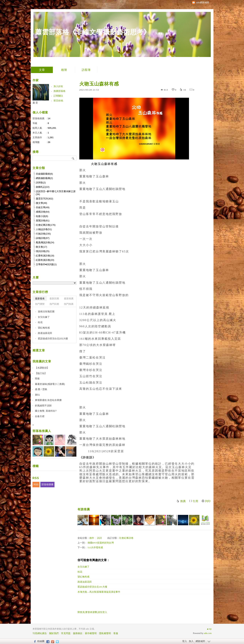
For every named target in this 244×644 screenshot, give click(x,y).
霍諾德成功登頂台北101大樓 (92, 587)
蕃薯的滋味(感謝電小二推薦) (50, 384)
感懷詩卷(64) (43, 212)
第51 (37, 395)
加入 (191, 641)
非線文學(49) (43, 207)
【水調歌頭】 (42, 368)
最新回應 (54, 299)
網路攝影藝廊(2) (44, 178)
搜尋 (73, 158)
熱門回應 (54, 304)
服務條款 (78, 633)
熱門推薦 (69, 304)
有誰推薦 (84, 509)
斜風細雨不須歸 (43, 406)
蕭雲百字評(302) (45, 199)
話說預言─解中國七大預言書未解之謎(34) (56, 193)
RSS (36, 484)
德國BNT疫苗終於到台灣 (101, 543)
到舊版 (159, 34)
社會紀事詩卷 (126, 538)
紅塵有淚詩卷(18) (45, 256)
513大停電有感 (95, 547)
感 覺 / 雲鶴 (41, 389)
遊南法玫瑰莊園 (46, 311)
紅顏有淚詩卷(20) (45, 260)
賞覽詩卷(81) (43, 221)
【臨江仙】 (41, 373)
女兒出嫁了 (83, 567)
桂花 (80, 572)
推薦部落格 (59, 91)
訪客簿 (86, 70)
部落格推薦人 (42, 431)
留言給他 (58, 101)
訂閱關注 (58, 96)
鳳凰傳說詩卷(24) (45, 242)
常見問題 (66, 633)
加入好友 (58, 86)
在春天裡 (40, 416)
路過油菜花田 (85, 582)
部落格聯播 (47, 484)
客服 (116, 633)
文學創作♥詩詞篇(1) (46, 264)
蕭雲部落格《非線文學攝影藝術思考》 (93, 32)
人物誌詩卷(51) (44, 229)
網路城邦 (200, 641)
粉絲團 (41, 641)
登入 (185, 641)
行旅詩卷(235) (43, 234)
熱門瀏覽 (40, 304)
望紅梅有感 (83, 577)
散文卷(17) (41, 247)
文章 (42, 70)
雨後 (37, 379)
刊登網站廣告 (40, 633)
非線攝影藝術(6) (44, 174)
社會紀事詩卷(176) (46, 225)
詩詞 (99, 538)
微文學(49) (41, 203)
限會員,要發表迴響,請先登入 (92, 612)
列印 (208, 501)
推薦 (183, 501)
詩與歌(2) (41, 183)
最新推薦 (69, 299)
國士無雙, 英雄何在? (46, 411)
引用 (195, 501)
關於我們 (54, 633)
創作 (92, 538)
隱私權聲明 (105, 633)
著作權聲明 (91, 633)
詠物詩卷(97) (43, 238)
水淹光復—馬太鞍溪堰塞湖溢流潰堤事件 (99, 592)
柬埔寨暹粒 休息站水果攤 (48, 400)
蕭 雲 (35, 103)
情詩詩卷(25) (43, 251)
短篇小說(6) (42, 216)
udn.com (208, 633)
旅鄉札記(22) (43, 187)
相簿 (64, 70)
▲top (209, 629)
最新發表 (40, 299)
